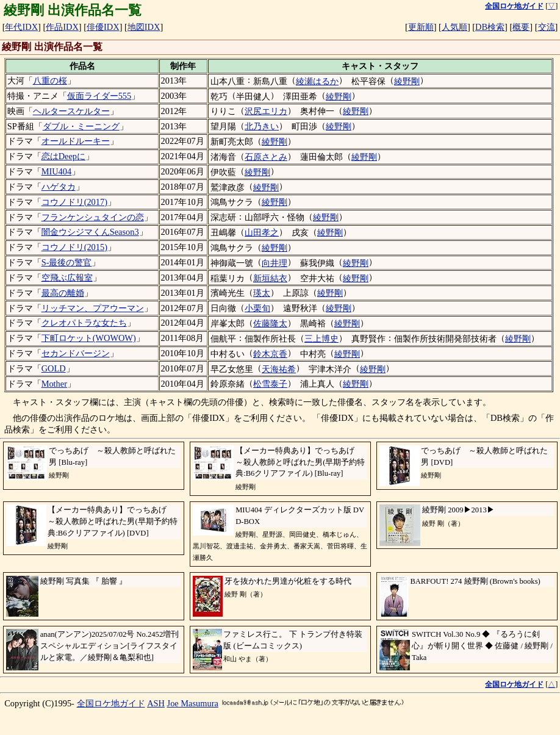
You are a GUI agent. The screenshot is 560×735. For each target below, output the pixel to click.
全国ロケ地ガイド (111, 703)
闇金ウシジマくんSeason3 (90, 232)
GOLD (54, 368)
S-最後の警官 (67, 262)
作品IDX (62, 27)
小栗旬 (257, 308)
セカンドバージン (76, 353)
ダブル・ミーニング (81, 126)
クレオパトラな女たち (84, 323)
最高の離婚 (63, 293)
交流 (547, 27)
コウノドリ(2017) (74, 202)
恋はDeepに (63, 156)
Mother (54, 384)
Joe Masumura (193, 703)
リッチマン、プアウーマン (93, 308)
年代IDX (21, 27)
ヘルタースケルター (71, 111)
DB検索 (490, 27)
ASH (156, 703)
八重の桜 (50, 81)
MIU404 (57, 171)
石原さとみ (266, 157)
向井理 (275, 263)
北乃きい (262, 126)
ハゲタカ (59, 187)
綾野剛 (407, 81)
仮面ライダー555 (99, 96)
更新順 (421, 27)
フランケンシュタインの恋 (93, 217)
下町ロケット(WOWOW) (89, 338)
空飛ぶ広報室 (67, 278)
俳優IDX (103, 27)
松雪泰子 (270, 384)
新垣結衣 (270, 278)
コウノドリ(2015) (74, 247)
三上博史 (321, 339)
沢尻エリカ (266, 111)
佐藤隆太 (270, 323)
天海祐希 (279, 369)
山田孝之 (262, 232)
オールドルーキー (76, 141)
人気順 (454, 27)
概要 (521, 27)
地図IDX (144, 27)
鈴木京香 (270, 354)
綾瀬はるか (317, 81)
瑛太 (262, 293)
